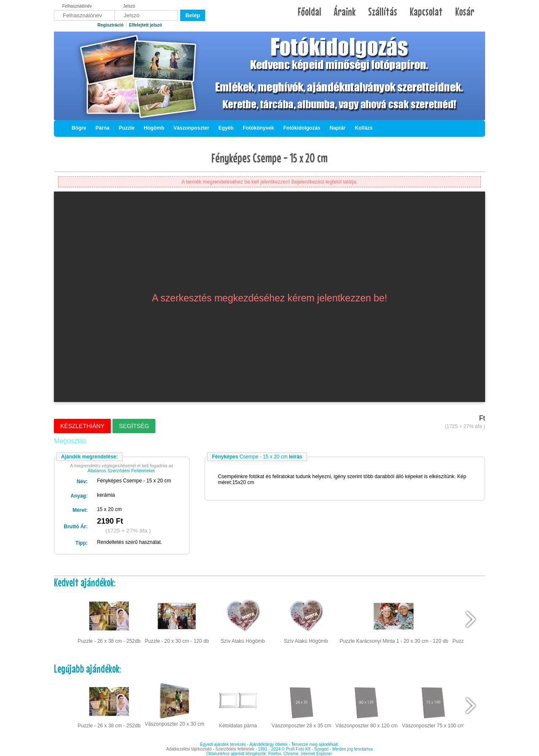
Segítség (134, 426)
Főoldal (310, 12)
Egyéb (226, 128)
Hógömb (154, 128)
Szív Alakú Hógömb (243, 620)
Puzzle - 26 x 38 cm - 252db (109, 620)
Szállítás (383, 12)
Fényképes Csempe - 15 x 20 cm (269, 158)
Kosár (465, 12)
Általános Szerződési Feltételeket (121, 471)
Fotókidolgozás (302, 128)
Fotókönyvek (259, 128)
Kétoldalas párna (238, 705)
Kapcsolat (426, 12)
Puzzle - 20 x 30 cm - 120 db (177, 620)
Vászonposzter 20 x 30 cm (175, 704)
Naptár (338, 128)
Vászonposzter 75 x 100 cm (433, 705)
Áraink (345, 12)
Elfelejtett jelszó (145, 25)
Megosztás (70, 441)
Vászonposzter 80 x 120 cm (366, 705)
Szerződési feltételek (235, 749)
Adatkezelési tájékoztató (189, 749)
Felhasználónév (77, 6)
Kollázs (364, 128)
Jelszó (129, 6)
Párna (103, 128)
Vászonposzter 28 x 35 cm (301, 705)
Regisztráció (110, 25)
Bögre (79, 128)
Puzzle (127, 128)
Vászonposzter (191, 128)
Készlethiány (82, 426)
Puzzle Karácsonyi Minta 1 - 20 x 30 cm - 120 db (394, 620)
